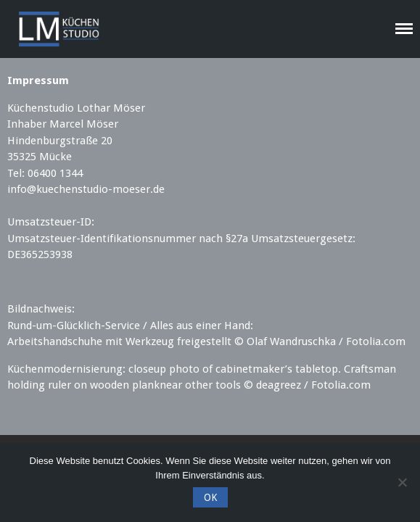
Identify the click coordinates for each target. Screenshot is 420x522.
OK (210, 497)
